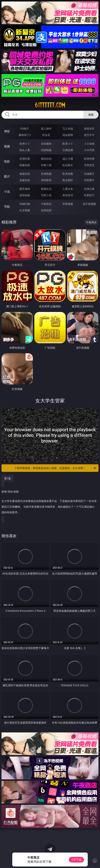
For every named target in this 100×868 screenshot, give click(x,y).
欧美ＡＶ (68, 144)
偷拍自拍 (46, 159)
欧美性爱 (89, 159)
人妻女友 (68, 189)
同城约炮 (25, 204)
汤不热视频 (89, 204)
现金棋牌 (68, 135)
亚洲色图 (46, 174)
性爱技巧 (89, 195)
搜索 (91, 115)
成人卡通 (68, 159)
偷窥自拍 (25, 174)
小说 (7, 191)
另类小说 (46, 195)
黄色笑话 (68, 195)
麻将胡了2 (25, 135)
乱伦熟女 (68, 165)
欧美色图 (68, 174)
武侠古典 (89, 189)
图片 (7, 176)
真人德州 (46, 129)
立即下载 (76, 860)
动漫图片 (89, 174)
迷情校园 (25, 195)
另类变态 (89, 165)
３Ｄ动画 (89, 144)
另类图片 (89, 180)
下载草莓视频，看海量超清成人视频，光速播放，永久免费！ (55, 468)
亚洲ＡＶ (25, 144)
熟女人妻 (25, 150)
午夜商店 (46, 204)
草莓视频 (68, 204)
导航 (7, 207)
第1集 (8, 478)
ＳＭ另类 (89, 150)
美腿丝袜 (25, 180)
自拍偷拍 (46, 144)
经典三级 (46, 165)
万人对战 (68, 129)
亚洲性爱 (25, 159)
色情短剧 (46, 210)
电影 (7, 161)
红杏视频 (25, 210)
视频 (7, 146)
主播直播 (68, 150)
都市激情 (25, 189)
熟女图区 (68, 180)
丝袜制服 (46, 150)
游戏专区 (89, 129)
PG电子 (25, 129)
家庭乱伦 (46, 189)
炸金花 (46, 135)
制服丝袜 (25, 165)
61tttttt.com (50, 105)
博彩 (7, 131)
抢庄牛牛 (89, 135)
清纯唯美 (46, 180)
